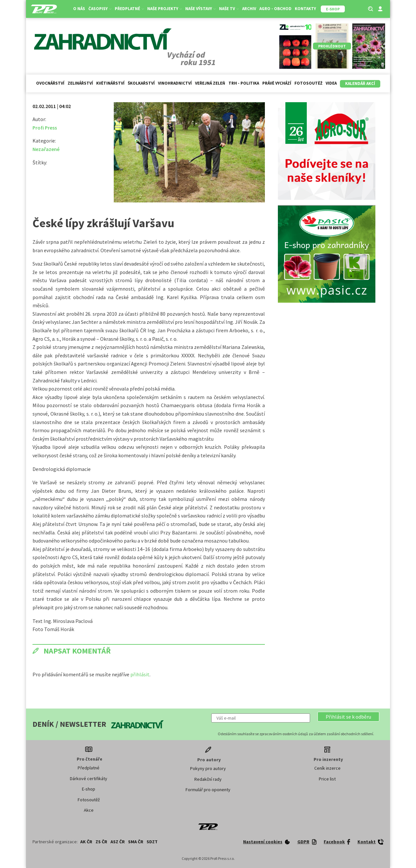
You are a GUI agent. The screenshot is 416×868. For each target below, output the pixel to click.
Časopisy (100, 9)
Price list (327, 779)
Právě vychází (277, 83)
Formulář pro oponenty (208, 790)
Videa (331, 83)
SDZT (152, 842)
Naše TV (229, 9)
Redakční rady (208, 779)
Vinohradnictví (175, 83)
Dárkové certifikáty (89, 778)
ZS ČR (101, 842)
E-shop (89, 789)
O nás (79, 9)
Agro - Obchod (275, 9)
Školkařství (141, 83)
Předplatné (129, 9)
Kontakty (305, 9)
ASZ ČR (118, 842)
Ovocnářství (50, 83)
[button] (348, 717)
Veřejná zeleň (210, 83)
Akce (89, 810)
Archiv (249, 9)
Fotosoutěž (308, 83)
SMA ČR (136, 842)
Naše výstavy (201, 9)
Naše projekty (165, 9)
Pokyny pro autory (208, 768)
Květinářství (110, 83)
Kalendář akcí (360, 83)
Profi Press (45, 128)
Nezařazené (46, 149)
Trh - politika (244, 83)
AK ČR (86, 842)
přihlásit (140, 674)
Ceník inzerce (327, 768)
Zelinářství (80, 83)
